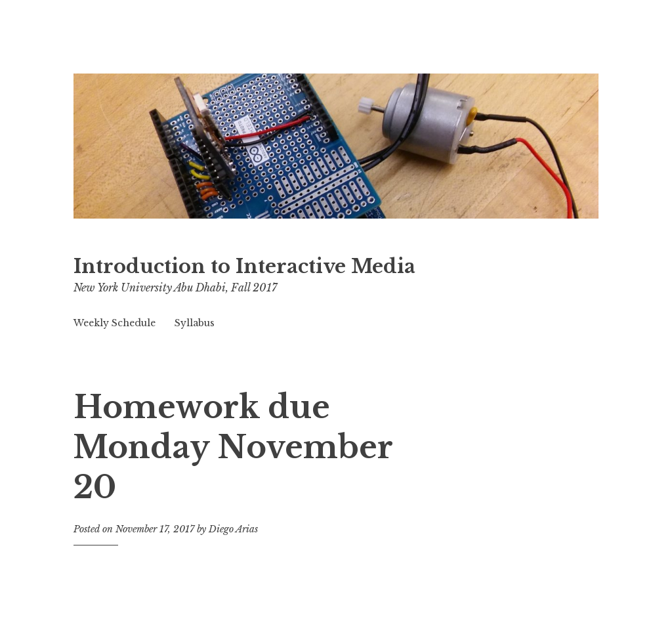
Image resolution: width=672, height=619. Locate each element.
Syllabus (195, 323)
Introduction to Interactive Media (244, 267)
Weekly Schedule (115, 323)
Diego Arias (233, 529)
